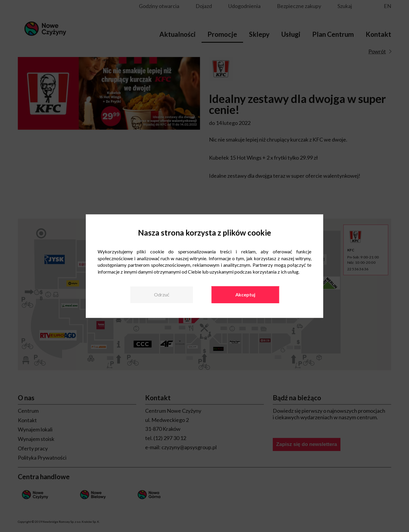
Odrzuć (162, 294)
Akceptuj (245, 294)
